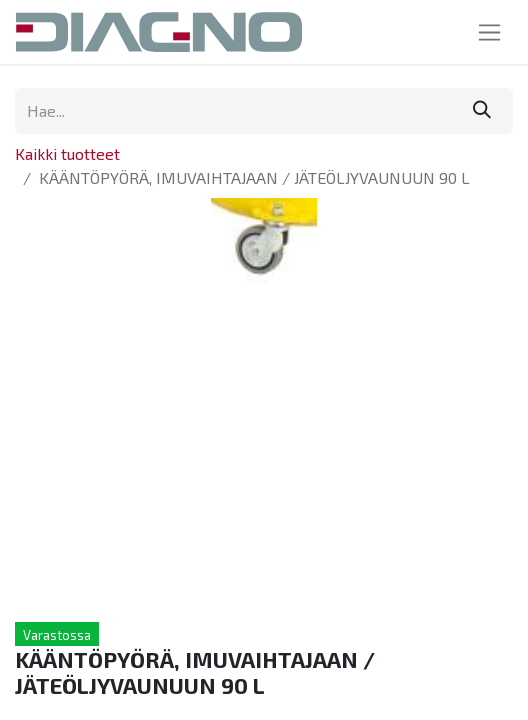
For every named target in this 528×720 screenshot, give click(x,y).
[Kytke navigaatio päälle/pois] (489, 32)
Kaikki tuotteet (67, 153)
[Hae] (482, 111)
